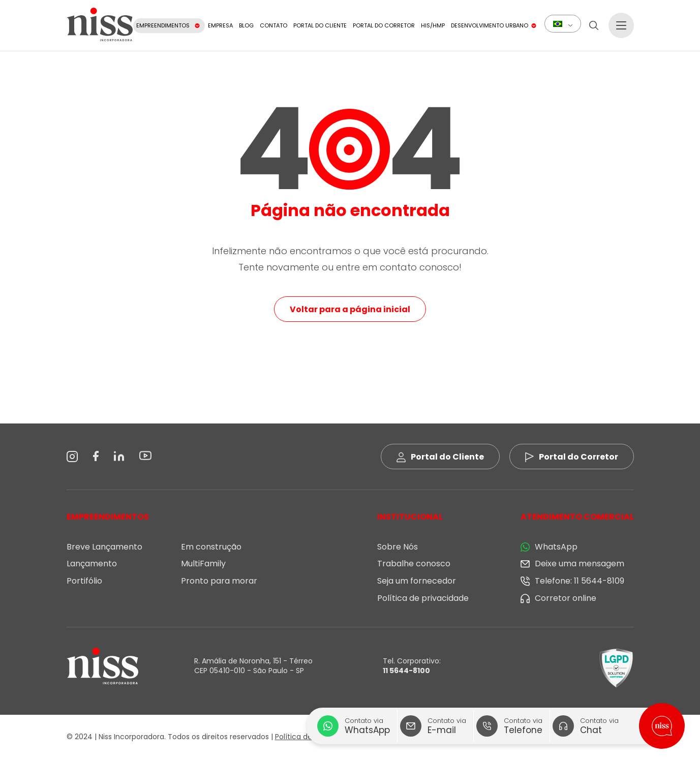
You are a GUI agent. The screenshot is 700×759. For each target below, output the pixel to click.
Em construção (211, 547)
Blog (246, 25)
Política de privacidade (423, 598)
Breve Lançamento (104, 547)
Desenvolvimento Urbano (490, 25)
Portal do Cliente (320, 25)
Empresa (220, 25)
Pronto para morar (219, 581)
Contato (273, 25)
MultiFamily (203, 564)
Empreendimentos (163, 25)
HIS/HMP (433, 25)
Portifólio (84, 581)
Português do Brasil (558, 24)
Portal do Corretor (384, 25)
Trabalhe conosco (414, 564)
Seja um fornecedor (417, 581)
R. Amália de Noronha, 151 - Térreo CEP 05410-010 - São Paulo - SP (253, 666)
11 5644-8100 (406, 671)
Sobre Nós (398, 547)
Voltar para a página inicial (350, 309)
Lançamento (92, 564)
